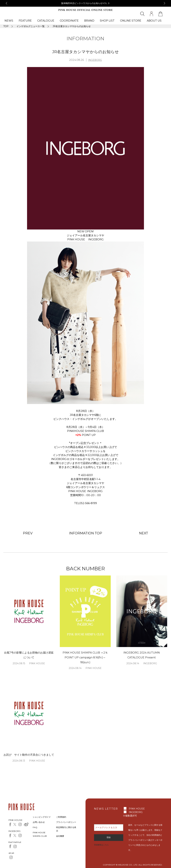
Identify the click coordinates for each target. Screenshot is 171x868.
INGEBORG (95, 60)
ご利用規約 (61, 817)
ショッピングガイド (42, 817)
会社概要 (60, 836)
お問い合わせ (39, 822)
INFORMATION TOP (85, 533)
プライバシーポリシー (66, 822)
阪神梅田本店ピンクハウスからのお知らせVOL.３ (86, 3)
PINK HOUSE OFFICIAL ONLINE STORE (85, 10)
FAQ (35, 827)
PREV (28, 533)
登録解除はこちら (101, 845)
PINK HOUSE (137, 809)
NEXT (144, 533)
